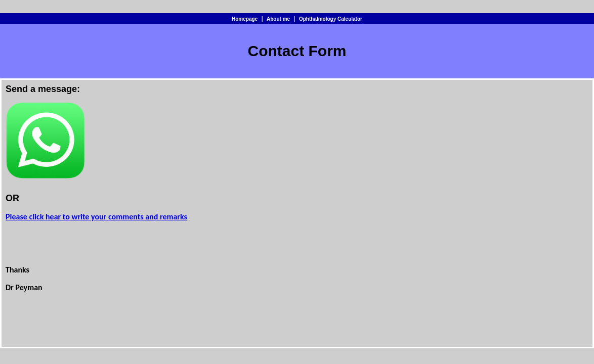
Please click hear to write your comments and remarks (96, 217)
